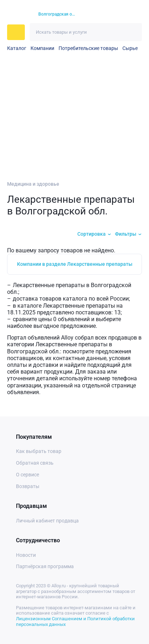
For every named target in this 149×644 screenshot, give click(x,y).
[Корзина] (123, 14)
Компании (42, 48)
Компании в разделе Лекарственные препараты (75, 264)
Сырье (130, 48)
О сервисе (27, 475)
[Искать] (133, 32)
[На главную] (19, 15)
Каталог (17, 48)
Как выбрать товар (39, 451)
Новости (26, 555)
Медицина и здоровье (33, 184)
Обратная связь (35, 463)
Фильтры (126, 234)
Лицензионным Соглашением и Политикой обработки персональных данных (75, 621)
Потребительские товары (88, 48)
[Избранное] (110, 15)
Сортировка (92, 234)
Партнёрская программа (45, 566)
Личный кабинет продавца (47, 521)
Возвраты (28, 486)
